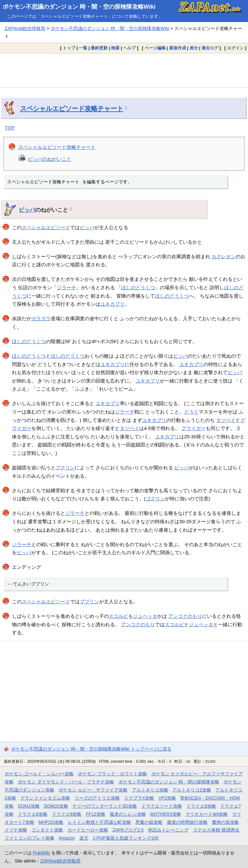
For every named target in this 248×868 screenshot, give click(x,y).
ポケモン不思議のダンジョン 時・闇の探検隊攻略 (169, 782)
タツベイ (226, 420)
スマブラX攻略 (139, 798)
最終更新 (99, 48)
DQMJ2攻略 (56, 806)
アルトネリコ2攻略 (192, 790)
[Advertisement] (124, 71)
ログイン (235, 48)
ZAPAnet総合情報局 (25, 28)
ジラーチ (67, 287)
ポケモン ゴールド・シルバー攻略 (39, 774)
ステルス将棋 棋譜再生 (216, 830)
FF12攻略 (96, 814)
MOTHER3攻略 (166, 814)
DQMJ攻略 (29, 806)
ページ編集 (155, 48)
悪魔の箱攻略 (149, 822)
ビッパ (27, 210)
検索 (115, 48)
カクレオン (224, 256)
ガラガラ (41, 318)
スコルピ (119, 616)
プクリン (65, 468)
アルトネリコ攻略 (150, 790)
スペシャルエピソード (46, 227)
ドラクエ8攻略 (33, 814)
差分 (194, 48)
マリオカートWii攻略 (207, 814)
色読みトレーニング (168, 830)
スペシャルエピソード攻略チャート (72, 108)
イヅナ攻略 (16, 830)
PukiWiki (41, 853)
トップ (69, 48)
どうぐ (191, 412)
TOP (10, 128)
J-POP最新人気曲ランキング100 (126, 838)
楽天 (84, 838)
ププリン (89, 602)
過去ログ (210, 48)
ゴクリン (155, 499)
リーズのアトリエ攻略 (97, 798)
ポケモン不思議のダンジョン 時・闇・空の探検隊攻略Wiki (79, 7)
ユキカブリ (113, 304)
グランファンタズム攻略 (45, 798)
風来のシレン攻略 (128, 814)
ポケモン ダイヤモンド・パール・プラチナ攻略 (66, 782)
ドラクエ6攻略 (201, 806)
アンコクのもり (185, 616)
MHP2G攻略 (51, 822)
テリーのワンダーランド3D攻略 (105, 806)
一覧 (83, 48)
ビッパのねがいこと (50, 159)
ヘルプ (129, 48)
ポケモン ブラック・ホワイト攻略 (112, 774)
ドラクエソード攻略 (162, 806)
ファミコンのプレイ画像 (29, 838)
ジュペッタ (145, 616)
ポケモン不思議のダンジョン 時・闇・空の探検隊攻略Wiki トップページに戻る (91, 749)
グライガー (194, 428)
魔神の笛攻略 (225, 822)
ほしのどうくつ (138, 287)
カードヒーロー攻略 (88, 830)
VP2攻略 (167, 798)
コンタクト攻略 (47, 830)
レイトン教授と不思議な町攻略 (99, 822)
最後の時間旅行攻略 (187, 822)
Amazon (67, 838)
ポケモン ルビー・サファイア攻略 (93, 790)
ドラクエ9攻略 (67, 814)
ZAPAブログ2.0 (128, 830)
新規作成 (178, 48)
